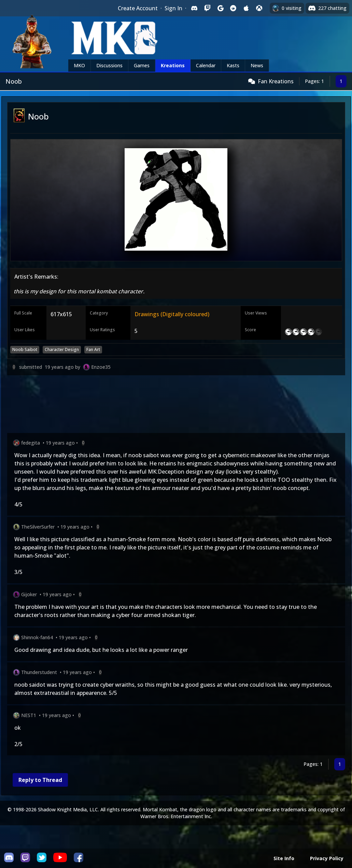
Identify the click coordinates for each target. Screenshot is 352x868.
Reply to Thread (40, 780)
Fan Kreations (276, 81)
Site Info (284, 858)
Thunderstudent (39, 672)
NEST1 (29, 715)
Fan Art (93, 349)
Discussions (109, 65)
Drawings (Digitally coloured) (172, 314)
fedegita (31, 443)
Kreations (173, 65)
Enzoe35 (101, 367)
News (257, 65)
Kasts (233, 65)
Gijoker (29, 594)
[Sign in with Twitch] (207, 8)
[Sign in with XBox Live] (259, 8)
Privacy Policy (327, 858)
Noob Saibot (25, 349)
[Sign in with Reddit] (233, 8)
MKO (79, 65)
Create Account (138, 8)
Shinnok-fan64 (37, 637)
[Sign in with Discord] (194, 8)
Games (142, 65)
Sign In (173, 8)
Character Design (62, 349)
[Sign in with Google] (220, 8)
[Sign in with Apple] (246, 8)
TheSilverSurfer (38, 527)
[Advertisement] (176, 405)
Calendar (206, 65)
